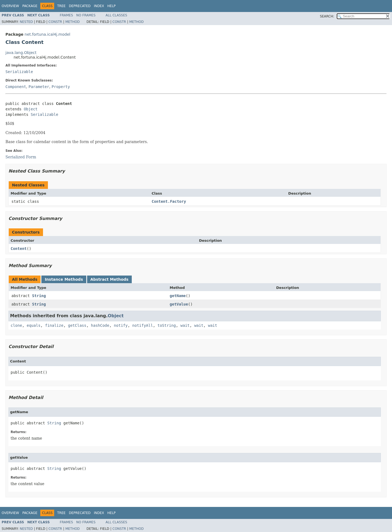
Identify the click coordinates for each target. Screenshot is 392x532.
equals (34, 325)
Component (16, 87)
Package (30, 6)
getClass (77, 325)
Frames (67, 15)
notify (121, 325)
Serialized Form (21, 157)
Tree (61, 6)
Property (61, 87)
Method (73, 22)
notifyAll (143, 325)
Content (19, 249)
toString (167, 325)
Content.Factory (169, 201)
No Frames (86, 15)
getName (178, 296)
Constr (55, 22)
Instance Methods (64, 279)
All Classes (116, 15)
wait (185, 325)
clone (16, 325)
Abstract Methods (109, 279)
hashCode (100, 325)
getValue (179, 304)
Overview (10, 6)
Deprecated (80, 6)
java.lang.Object (21, 53)
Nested (26, 22)
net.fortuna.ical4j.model (47, 34)
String (39, 296)
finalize (54, 325)
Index (99, 6)
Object (31, 109)
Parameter (39, 87)
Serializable (19, 72)
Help (111, 6)
